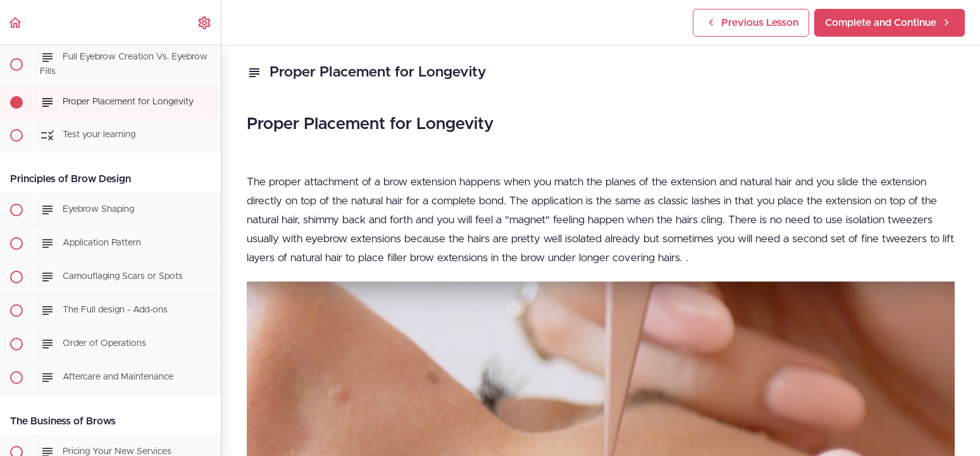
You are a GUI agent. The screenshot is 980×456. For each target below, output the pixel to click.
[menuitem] (205, 22)
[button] (16, 22)
